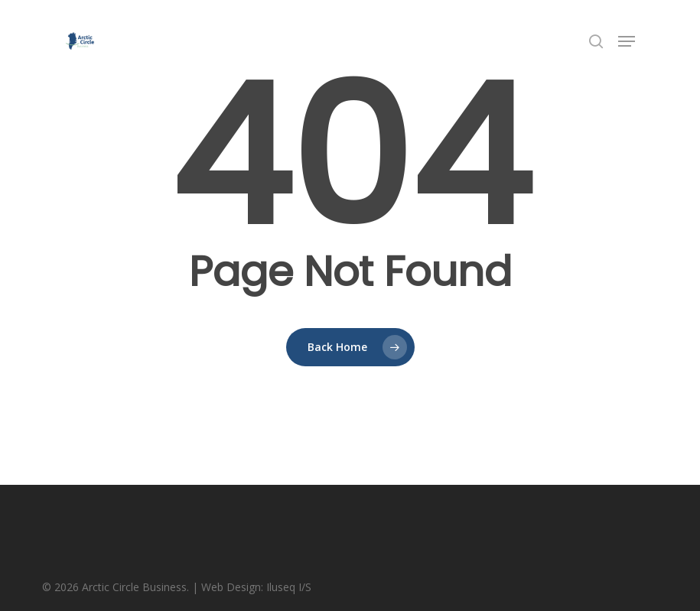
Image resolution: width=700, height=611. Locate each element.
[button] (627, 41)
